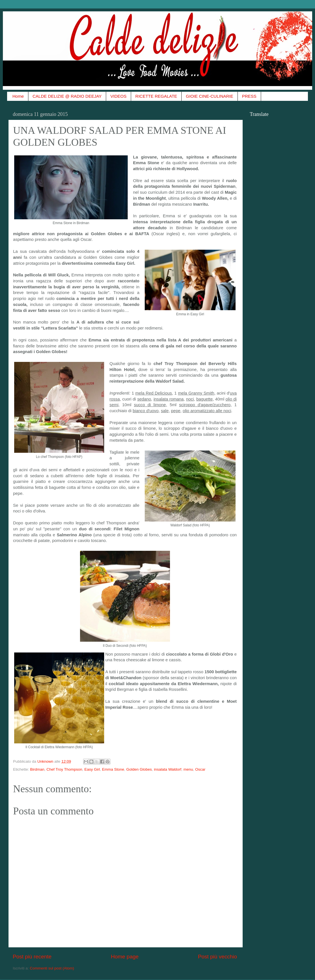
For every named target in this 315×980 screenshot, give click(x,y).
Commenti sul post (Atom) (52, 968)
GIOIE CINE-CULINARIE (210, 96)
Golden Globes (139, 769)
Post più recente (32, 957)
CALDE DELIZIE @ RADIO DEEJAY (67, 96)
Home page (125, 957)
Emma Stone (113, 769)
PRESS (249, 96)
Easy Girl (92, 769)
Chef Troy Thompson (64, 769)
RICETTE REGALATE (156, 96)
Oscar (200, 769)
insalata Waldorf (168, 769)
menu (188, 769)
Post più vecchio (217, 957)
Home (18, 96)
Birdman (37, 769)
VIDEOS (118, 96)
